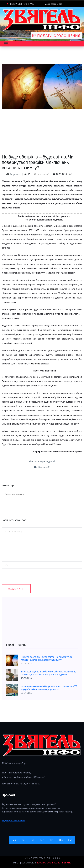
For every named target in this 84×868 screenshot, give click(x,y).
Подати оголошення (56, 36)
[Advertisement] (42, 130)
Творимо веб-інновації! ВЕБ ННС (54, 863)
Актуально (15, 174)
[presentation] (24, 595)
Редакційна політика (13, 821)
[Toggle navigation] (6, 44)
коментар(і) (42, 174)
